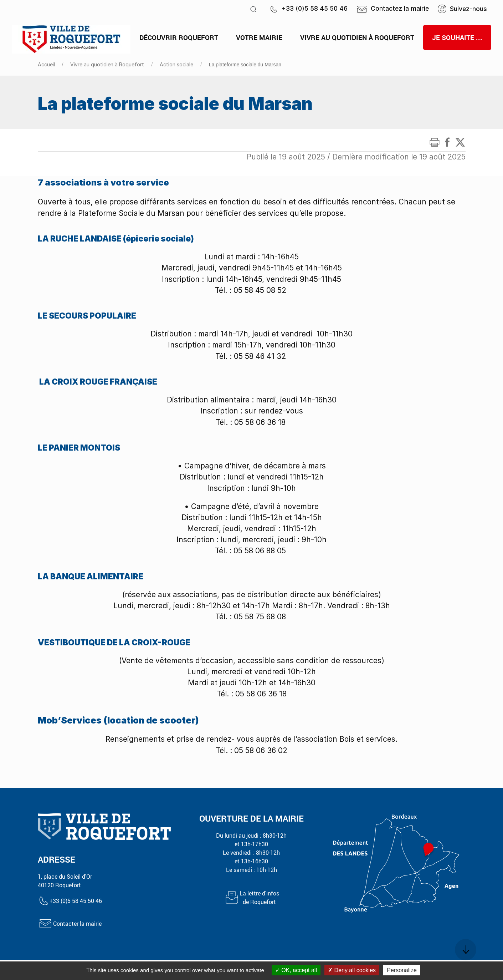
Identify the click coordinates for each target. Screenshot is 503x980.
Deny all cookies (352, 970)
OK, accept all (296, 970)
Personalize (402, 970)
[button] (253, 9)
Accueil (46, 64)
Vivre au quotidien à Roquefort (107, 64)
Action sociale (176, 64)
